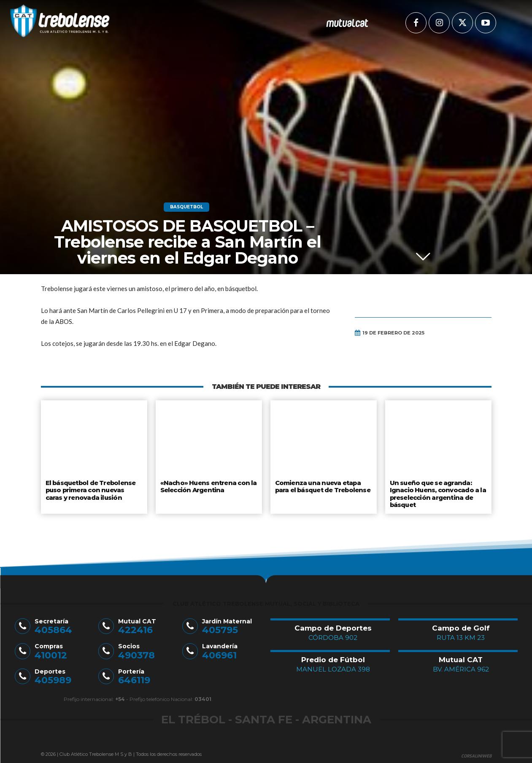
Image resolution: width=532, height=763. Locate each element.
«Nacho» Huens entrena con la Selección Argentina (207, 486)
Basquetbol (186, 207)
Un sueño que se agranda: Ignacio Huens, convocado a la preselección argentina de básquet (437, 492)
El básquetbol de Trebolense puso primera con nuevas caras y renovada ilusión (94, 489)
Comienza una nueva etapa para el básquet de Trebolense (323, 486)
